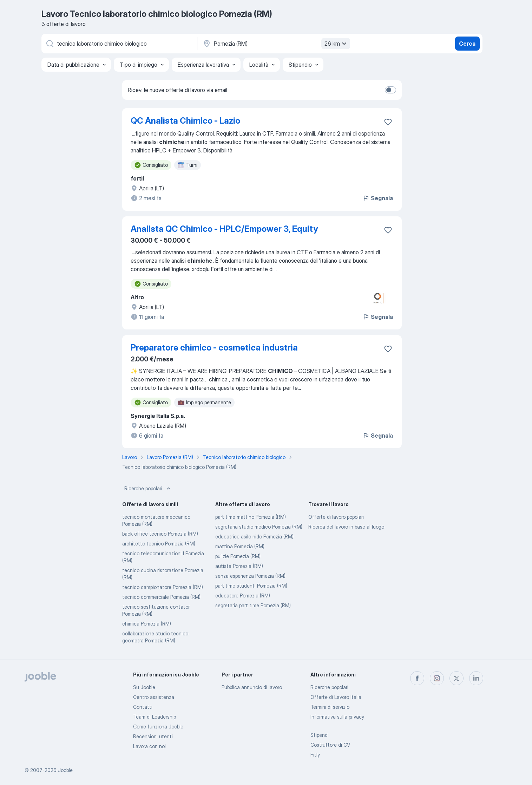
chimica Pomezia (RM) (147, 624)
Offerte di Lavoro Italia (336, 697)
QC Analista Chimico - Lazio (185, 121)
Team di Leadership (155, 717)
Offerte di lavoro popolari (336, 517)
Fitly (315, 755)
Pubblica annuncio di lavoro (252, 687)
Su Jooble (144, 687)
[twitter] (457, 678)
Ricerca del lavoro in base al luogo (346, 527)
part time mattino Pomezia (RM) (251, 517)
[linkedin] (476, 678)
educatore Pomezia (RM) (243, 596)
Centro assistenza (154, 697)
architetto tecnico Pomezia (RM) (159, 544)
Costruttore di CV (330, 745)
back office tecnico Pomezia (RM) (160, 534)
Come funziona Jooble (158, 727)
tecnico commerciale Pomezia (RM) (161, 597)
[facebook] (417, 678)
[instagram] (437, 678)
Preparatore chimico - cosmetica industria (214, 348)
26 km (336, 44)
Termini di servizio (330, 707)
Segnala (378, 198)
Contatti (143, 707)
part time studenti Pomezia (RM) (251, 586)
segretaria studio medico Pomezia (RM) (259, 527)
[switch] (390, 90)
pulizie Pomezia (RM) (238, 556)
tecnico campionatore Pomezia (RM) (163, 587)
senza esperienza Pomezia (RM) (250, 576)
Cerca (467, 44)
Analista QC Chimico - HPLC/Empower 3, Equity (224, 229)
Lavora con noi (149, 746)
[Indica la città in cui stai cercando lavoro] (276, 44)
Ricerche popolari (148, 489)
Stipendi (320, 735)
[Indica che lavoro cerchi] (119, 44)
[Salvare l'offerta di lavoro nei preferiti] (388, 122)
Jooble (65, 770)
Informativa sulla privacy (337, 717)
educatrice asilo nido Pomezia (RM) (254, 537)
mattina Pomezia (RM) (240, 546)
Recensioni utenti (153, 736)
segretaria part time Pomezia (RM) (253, 605)
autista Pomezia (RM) (239, 566)
